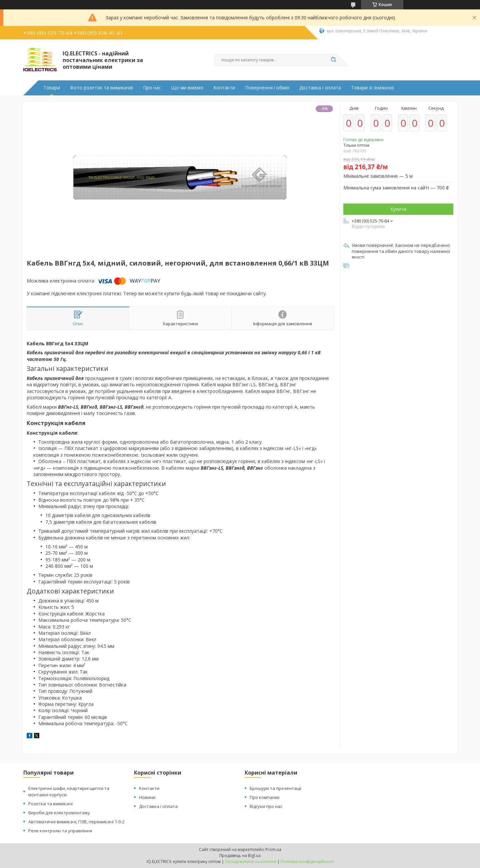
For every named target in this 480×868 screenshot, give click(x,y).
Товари (52, 88)
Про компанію (265, 797)
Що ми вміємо (187, 88)
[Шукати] (333, 60)
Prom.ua (273, 849)
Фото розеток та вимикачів (101, 88)
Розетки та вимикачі (50, 804)
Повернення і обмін (267, 88)
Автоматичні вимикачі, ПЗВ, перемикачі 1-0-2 (76, 822)
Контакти (224, 88)
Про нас (152, 88)
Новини (147, 797)
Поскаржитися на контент (251, 861)
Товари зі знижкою (372, 88)
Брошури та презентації (275, 788)
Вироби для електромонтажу (59, 813)
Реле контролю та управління (60, 831)
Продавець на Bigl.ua (240, 855)
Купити (398, 209)
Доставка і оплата (320, 88)
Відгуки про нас (266, 806)
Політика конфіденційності (307, 861)
